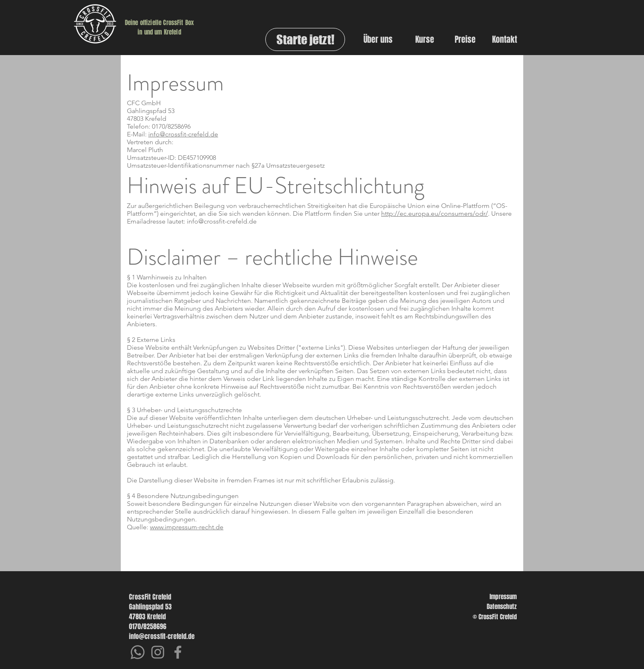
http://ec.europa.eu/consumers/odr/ (435, 213)
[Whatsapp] (138, 652)
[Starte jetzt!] (305, 39)
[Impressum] (490, 596)
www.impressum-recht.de (187, 527)
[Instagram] (158, 652)
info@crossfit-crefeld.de (183, 134)
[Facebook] (178, 652)
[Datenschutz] (490, 607)
